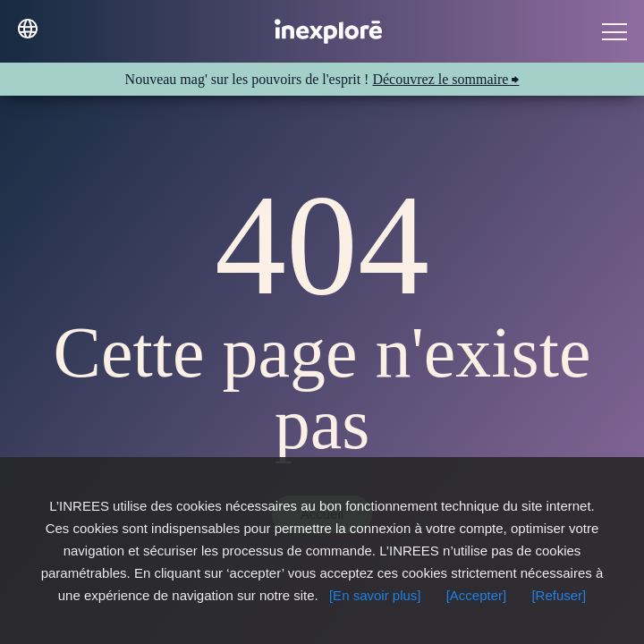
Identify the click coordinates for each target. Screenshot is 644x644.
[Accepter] (477, 595)
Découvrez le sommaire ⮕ (445, 79)
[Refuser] (559, 595)
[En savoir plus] (375, 595)
